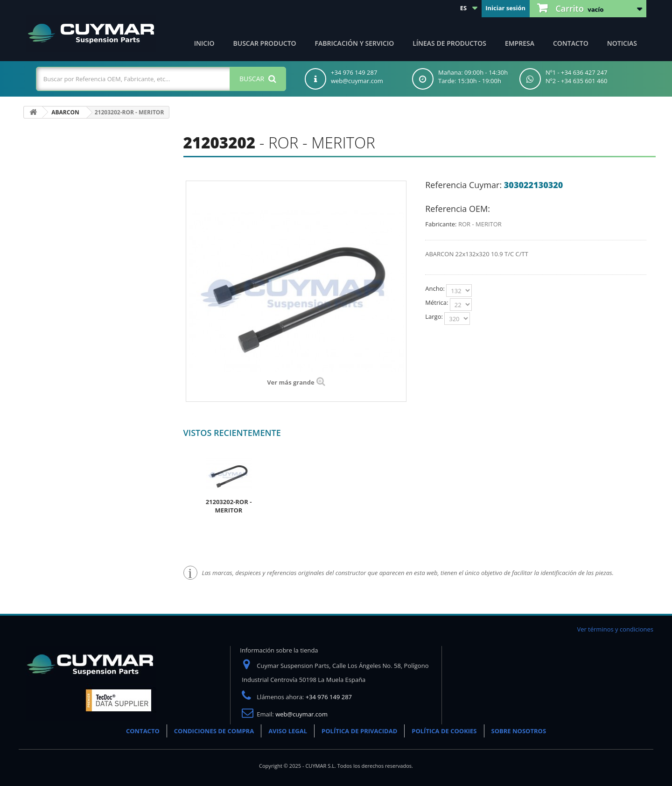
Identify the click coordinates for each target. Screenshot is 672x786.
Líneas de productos (449, 43)
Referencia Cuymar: (463, 185)
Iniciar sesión (505, 8)
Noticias (622, 43)
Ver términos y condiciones (615, 629)
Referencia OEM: (458, 209)
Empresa (520, 43)
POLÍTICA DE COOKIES (444, 731)
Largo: (435, 316)
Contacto (571, 43)
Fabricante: (441, 224)
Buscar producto (265, 43)
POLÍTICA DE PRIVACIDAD (359, 731)
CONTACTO (143, 731)
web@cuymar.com (301, 714)
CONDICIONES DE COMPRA (214, 731)
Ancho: (436, 288)
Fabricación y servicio (355, 43)
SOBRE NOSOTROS (519, 731)
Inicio (204, 43)
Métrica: (437, 302)
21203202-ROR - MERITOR (229, 506)
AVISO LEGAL (288, 731)
